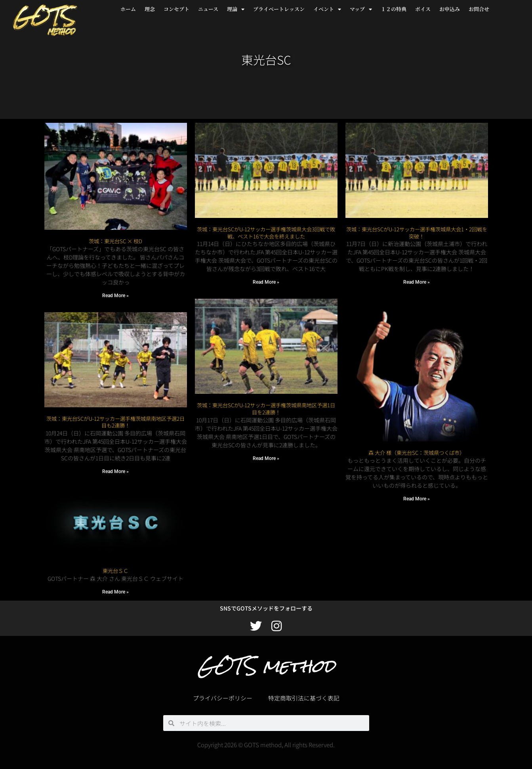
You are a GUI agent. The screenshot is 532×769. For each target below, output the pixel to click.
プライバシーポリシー (223, 698)
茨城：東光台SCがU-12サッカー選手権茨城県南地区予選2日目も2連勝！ (116, 422)
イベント (327, 9)
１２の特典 (394, 9)
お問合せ (479, 9)
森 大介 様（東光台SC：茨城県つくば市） (417, 453)
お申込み (450, 9)
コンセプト (176, 9)
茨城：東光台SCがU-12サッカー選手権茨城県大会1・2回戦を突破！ (417, 233)
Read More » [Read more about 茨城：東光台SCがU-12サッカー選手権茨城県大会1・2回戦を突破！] (417, 282)
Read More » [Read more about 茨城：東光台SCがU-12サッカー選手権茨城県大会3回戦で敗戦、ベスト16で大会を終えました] (266, 282)
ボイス (423, 9)
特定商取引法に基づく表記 (304, 698)
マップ (361, 9)
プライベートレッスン (279, 9)
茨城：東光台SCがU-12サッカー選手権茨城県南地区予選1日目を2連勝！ (266, 409)
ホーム (128, 9)
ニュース (208, 9)
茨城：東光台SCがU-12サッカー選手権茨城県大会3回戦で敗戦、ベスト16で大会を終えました (266, 233)
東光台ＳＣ (116, 571)
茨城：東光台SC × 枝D (115, 241)
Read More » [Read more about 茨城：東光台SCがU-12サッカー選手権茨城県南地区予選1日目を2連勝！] (266, 458)
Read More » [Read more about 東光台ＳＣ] (115, 592)
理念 (150, 9)
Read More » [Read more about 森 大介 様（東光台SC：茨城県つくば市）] (417, 499)
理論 (236, 9)
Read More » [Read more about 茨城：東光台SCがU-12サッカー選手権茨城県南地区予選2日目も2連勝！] (115, 471)
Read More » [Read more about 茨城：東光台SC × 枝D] (115, 296)
